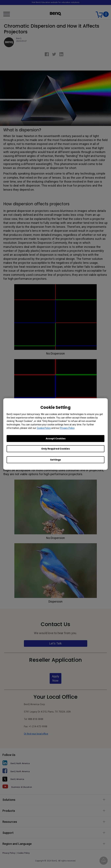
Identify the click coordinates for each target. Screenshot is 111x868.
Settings (55, 460)
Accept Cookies (56, 439)
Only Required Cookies (55, 449)
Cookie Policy (44, 428)
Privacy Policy (67, 428)
